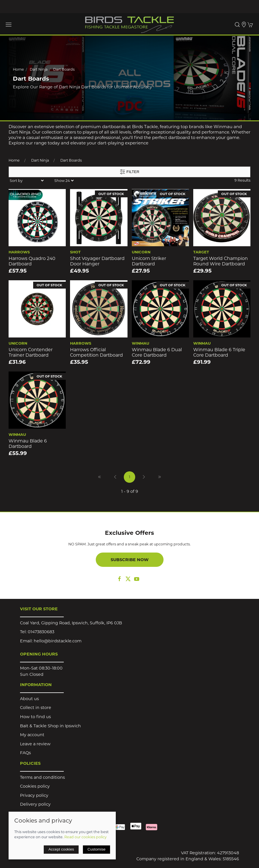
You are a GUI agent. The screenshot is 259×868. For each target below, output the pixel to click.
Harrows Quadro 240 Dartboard (32, 261)
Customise (96, 849)
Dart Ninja (39, 69)
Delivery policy (35, 804)
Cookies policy (35, 786)
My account (32, 735)
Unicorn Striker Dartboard (149, 261)
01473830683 (41, 632)
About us (29, 699)
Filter (130, 172)
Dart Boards (64, 69)
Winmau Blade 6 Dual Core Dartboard (157, 352)
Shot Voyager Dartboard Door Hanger (97, 261)
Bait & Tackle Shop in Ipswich (50, 726)
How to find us (35, 717)
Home (18, 69)
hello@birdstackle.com (58, 641)
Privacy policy (34, 795)
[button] (9, 25)
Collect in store (36, 708)
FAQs (25, 753)
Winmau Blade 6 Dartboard (28, 444)
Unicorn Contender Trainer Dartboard (31, 352)
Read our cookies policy (85, 837)
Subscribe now (130, 560)
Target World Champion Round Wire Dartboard (221, 261)
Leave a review (35, 744)
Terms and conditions (42, 777)
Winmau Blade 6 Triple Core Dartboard (219, 352)
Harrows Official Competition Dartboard (96, 352)
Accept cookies (61, 849)
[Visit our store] (244, 25)
